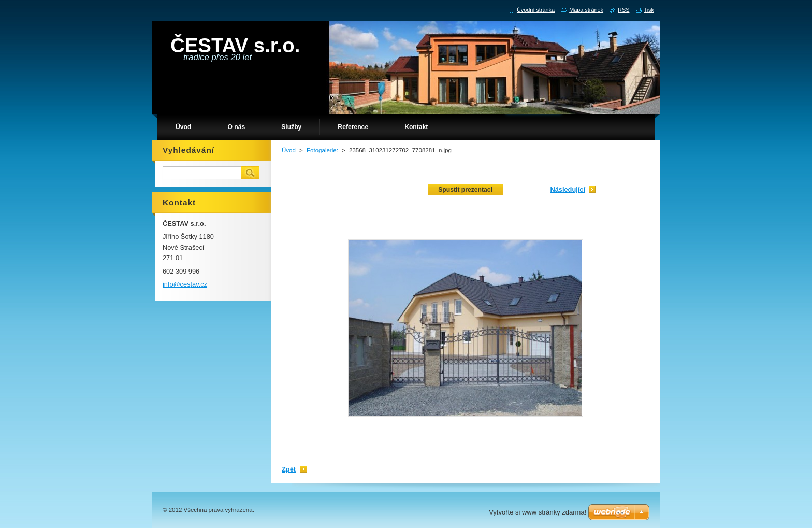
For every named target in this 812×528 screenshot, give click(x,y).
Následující (568, 189)
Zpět (289, 469)
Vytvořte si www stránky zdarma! (538, 512)
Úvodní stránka (536, 10)
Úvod (289, 150)
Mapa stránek (586, 10)
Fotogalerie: (322, 150)
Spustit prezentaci (465, 190)
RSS (624, 10)
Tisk (649, 10)
